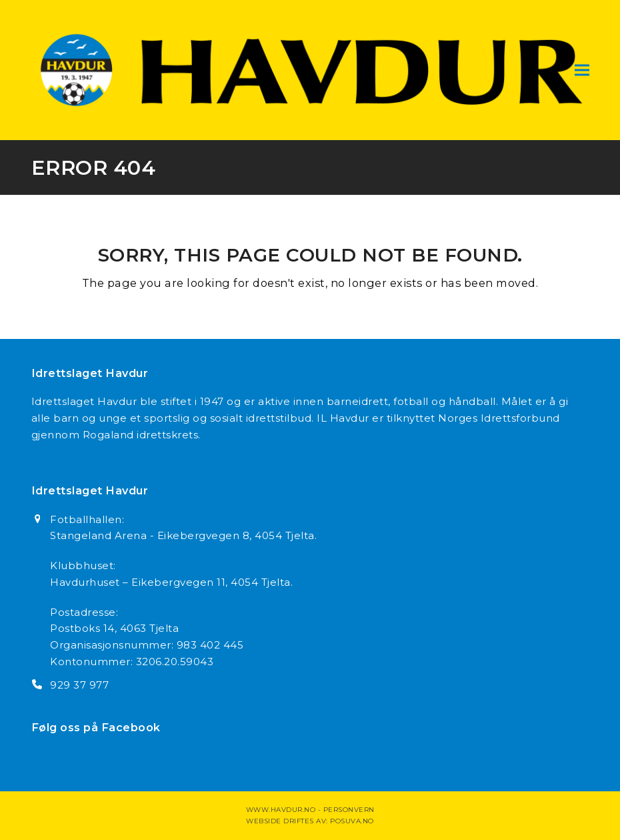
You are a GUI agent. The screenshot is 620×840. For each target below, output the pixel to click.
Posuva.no (352, 821)
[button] (582, 70)
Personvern (349, 810)
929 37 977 (79, 685)
